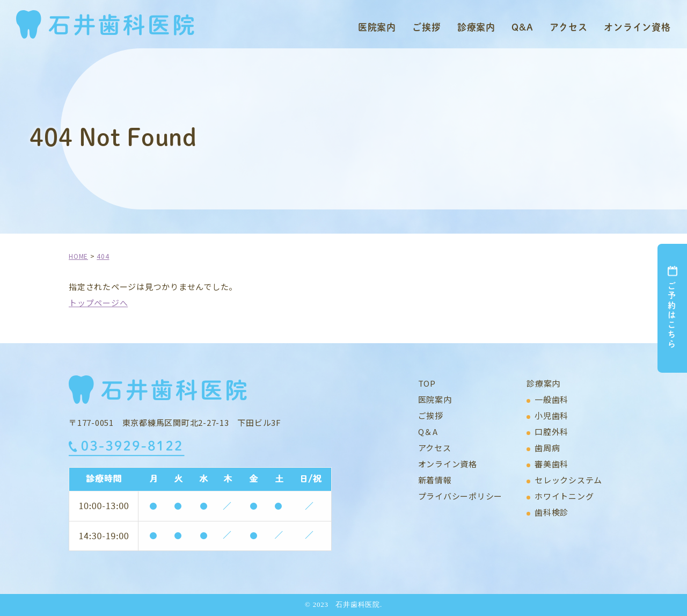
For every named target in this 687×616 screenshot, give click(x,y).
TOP (427, 383)
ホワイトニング (564, 496)
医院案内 (377, 27)
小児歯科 (551, 415)
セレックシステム (568, 480)
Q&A (522, 27)
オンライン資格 (637, 27)
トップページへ (98, 303)
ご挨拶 (427, 27)
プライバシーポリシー (461, 496)
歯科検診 (551, 512)
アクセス (569, 27)
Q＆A (428, 432)
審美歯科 (551, 464)
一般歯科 (551, 399)
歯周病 (547, 448)
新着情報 (435, 480)
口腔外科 (551, 432)
